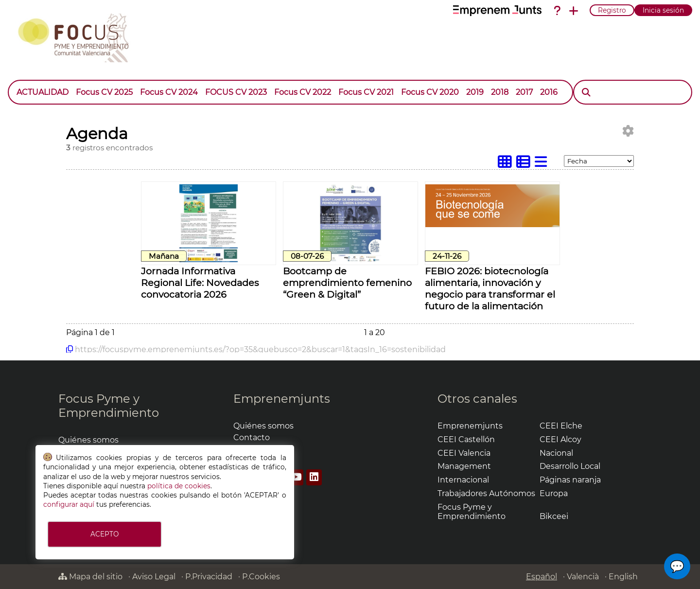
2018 (500, 92)
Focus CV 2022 (303, 92)
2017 (524, 92)
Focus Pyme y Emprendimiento (109, 406)
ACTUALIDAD (43, 92)
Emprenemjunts (282, 399)
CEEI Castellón (466, 439)
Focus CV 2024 (169, 92)
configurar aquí (69, 504)
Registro (612, 10)
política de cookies (179, 486)
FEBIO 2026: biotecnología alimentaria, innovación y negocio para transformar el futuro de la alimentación (490, 288)
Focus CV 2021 (366, 92)
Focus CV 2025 (104, 92)
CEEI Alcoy (560, 439)
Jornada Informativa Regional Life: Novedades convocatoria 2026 (200, 283)
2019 (475, 92)
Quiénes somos (88, 440)
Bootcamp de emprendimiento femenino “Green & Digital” (347, 283)
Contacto (252, 437)
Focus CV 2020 (430, 92)
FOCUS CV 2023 (236, 92)
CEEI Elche (561, 426)
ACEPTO (105, 534)
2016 (549, 92)
